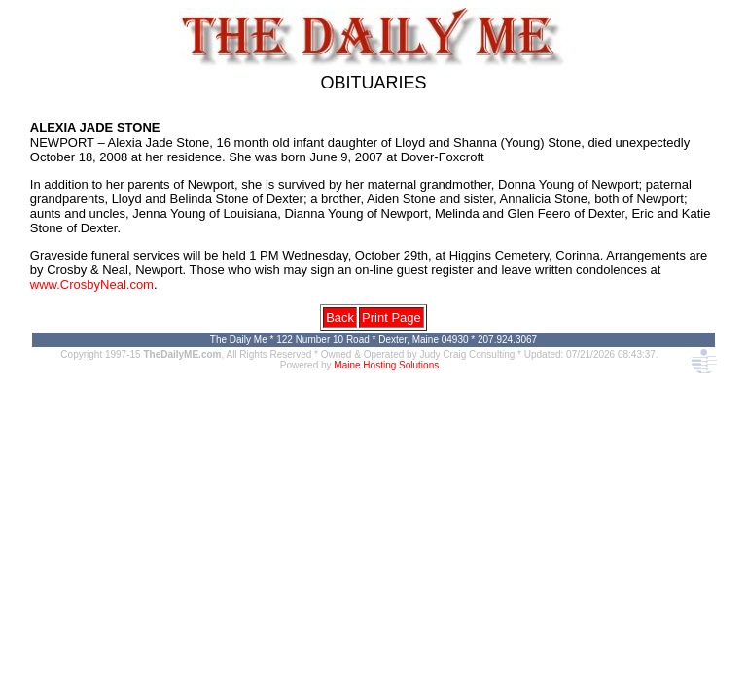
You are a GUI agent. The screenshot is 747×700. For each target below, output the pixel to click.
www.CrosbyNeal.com (92, 284)
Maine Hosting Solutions (386, 365)
